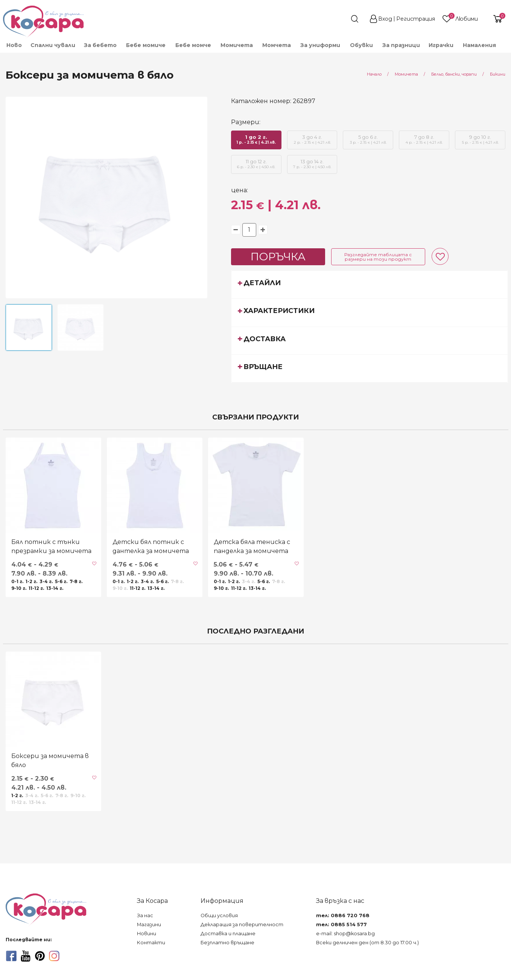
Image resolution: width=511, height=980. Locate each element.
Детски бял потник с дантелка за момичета (151, 546)
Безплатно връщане (227, 943)
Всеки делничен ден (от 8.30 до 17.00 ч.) (367, 943)
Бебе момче (193, 45)
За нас (145, 915)
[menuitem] (14, 45)
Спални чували (53, 45)
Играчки (441, 45)
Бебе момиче (146, 45)
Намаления (479, 45)
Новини (147, 934)
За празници (401, 45)
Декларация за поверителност (242, 925)
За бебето (100, 45)
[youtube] (26, 956)
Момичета (237, 45)
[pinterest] (40, 956)
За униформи (320, 45)
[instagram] (54, 956)
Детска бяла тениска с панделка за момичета (252, 546)
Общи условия (219, 915)
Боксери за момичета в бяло (50, 760)
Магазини (149, 925)
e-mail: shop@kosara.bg (345, 934)
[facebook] (11, 956)
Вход (385, 19)
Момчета (277, 45)
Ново (14, 45)
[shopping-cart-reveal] (495, 19)
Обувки (361, 45)
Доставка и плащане (228, 934)
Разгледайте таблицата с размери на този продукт (378, 257)
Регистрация (416, 19)
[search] (341, 19)
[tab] (370, 284)
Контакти (151, 943)
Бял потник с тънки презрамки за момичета (51, 546)
